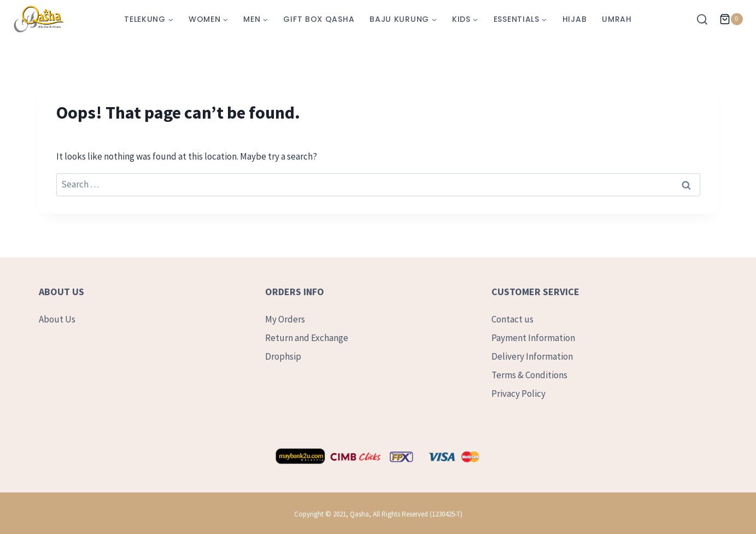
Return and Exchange (307, 338)
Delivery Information (532, 356)
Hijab (575, 19)
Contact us (512, 319)
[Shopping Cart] (731, 19)
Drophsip (283, 356)
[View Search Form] (705, 19)
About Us (57, 319)
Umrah (617, 19)
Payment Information (533, 338)
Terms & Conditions (529, 375)
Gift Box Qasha (319, 19)
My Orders (285, 319)
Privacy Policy (518, 394)
